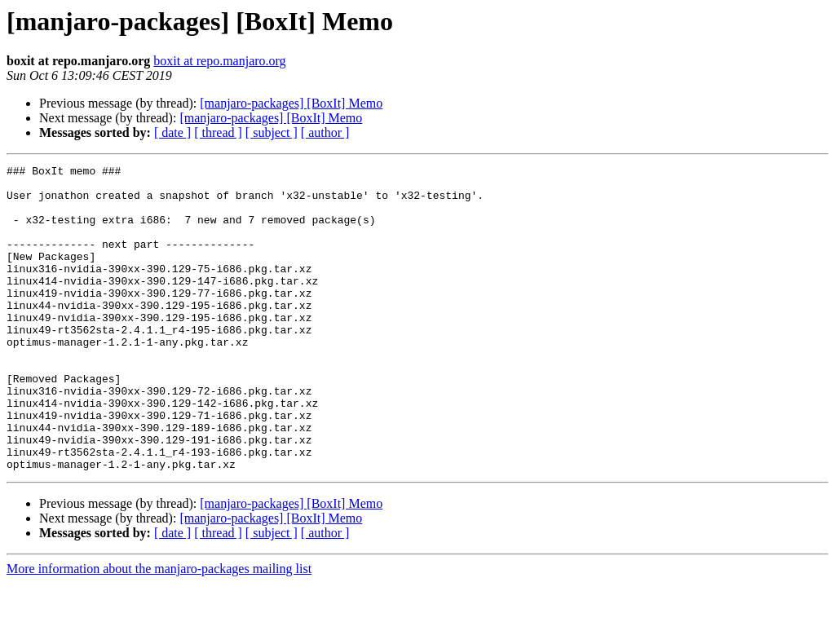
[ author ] (325, 132)
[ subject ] (272, 132)
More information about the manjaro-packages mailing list (159, 630)
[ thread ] (218, 132)
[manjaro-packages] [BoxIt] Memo (291, 103)
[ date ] (172, 132)
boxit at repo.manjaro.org (219, 61)
